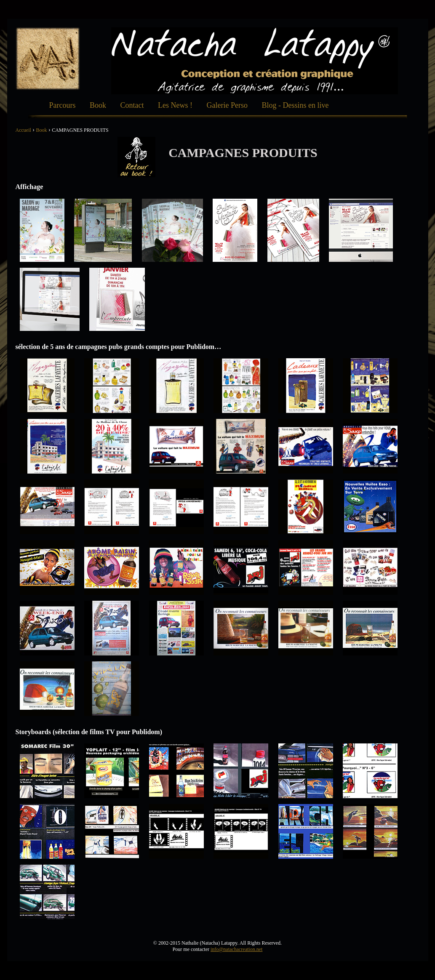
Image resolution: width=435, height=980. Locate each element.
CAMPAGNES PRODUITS (80, 130)
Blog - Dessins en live (295, 105)
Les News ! (175, 105)
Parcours (63, 105)
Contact (132, 105)
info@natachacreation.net (236, 949)
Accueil (23, 130)
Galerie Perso (227, 105)
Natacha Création (48, 59)
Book (98, 105)
